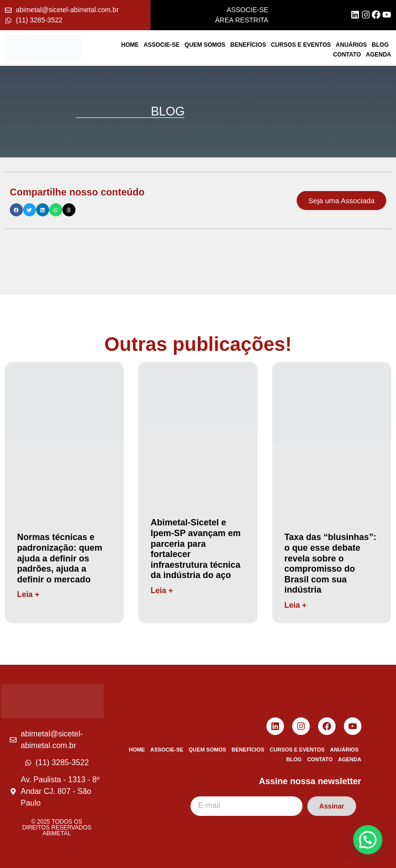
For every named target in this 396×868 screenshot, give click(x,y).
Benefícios (248, 45)
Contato (347, 55)
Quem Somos (205, 45)
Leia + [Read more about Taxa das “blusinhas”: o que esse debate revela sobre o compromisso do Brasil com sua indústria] (296, 605)
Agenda (378, 55)
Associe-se (162, 45)
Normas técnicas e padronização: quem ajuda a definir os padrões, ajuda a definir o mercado (60, 558)
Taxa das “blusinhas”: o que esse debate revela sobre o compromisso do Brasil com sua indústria (330, 563)
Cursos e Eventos (301, 45)
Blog (380, 45)
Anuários (351, 45)
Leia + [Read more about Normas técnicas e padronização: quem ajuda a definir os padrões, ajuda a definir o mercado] (28, 594)
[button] (16, 210)
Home (130, 45)
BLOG (168, 111)
